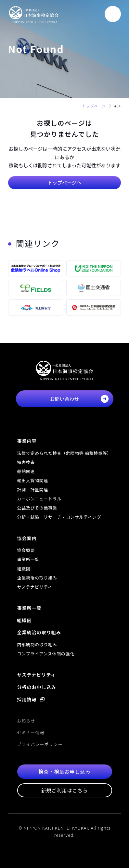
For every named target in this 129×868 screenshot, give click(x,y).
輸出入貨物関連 (33, 480)
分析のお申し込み (37, 687)
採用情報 (31, 699)
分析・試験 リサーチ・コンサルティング (59, 517)
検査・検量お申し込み (64, 771)
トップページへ (64, 182)
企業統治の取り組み (37, 578)
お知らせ (26, 721)
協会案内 (27, 538)
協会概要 (26, 550)
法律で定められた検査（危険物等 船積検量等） (64, 453)
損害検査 (26, 462)
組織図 (24, 569)
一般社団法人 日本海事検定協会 (34, 15)
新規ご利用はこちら (64, 790)
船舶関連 (26, 471)
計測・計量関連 (33, 490)
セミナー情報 (31, 732)
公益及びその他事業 (37, 508)
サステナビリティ (35, 587)
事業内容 (27, 441)
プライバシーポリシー (40, 744)
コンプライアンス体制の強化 (46, 654)
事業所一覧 (28, 559)
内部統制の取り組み (37, 644)
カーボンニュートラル (39, 499)
